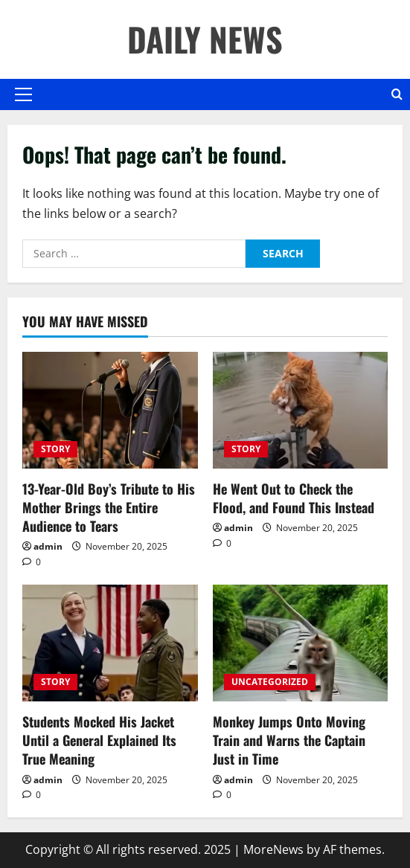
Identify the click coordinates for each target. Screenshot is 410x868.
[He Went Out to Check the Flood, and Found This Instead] (301, 410)
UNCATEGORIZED (270, 682)
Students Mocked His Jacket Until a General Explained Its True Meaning (99, 740)
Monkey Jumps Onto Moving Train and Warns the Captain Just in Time (289, 740)
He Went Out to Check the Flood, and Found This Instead (294, 498)
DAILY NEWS (205, 39)
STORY (55, 449)
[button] (23, 94)
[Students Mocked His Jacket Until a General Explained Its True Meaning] (110, 643)
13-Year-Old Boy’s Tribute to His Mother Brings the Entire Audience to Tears (109, 507)
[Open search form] (397, 94)
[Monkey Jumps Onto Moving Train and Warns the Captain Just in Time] (301, 643)
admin (48, 546)
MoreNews (273, 849)
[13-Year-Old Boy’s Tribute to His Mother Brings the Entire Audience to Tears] (110, 410)
